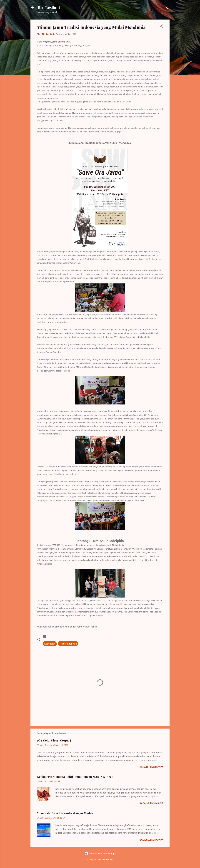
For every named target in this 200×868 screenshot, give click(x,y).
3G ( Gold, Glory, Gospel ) (54, 740)
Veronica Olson (107, 860)
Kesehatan (50, 644)
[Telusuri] (168, 9)
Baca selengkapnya (151, 767)
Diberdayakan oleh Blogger (100, 854)
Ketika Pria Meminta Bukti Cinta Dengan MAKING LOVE (75, 777)
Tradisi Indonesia (68, 644)
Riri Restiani (49, 7)
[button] (161, 27)
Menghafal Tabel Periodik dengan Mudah (65, 813)
